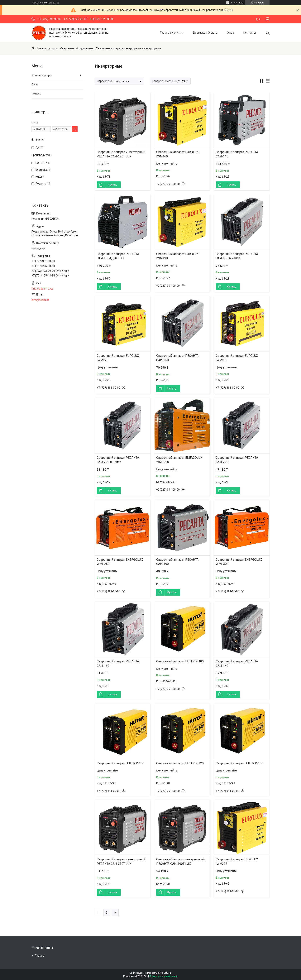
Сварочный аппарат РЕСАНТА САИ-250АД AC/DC (118, 256)
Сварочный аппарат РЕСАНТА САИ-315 (237, 154)
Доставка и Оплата (205, 33)
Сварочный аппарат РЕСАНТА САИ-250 (177, 358)
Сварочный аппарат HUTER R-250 (239, 763)
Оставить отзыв (258, 19)
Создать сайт (40, 3)
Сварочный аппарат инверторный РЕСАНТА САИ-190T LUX (180, 861)
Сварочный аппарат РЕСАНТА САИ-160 (118, 663)
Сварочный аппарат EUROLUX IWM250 (237, 358)
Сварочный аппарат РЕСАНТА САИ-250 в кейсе (237, 256)
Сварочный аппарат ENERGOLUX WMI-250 (120, 562)
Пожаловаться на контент (164, 976)
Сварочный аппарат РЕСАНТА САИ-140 (237, 663)
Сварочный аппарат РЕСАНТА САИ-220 (237, 460)
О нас (230, 33)
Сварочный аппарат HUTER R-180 (180, 661)
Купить (112, 185)
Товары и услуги (170, 33)
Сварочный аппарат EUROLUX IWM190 (177, 256)
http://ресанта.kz (42, 289)
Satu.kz (167, 973)
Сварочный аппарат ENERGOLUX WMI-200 (179, 460)
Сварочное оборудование (77, 48)
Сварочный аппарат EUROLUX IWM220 (118, 358)
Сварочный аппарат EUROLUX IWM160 (177, 154)
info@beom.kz (40, 300)
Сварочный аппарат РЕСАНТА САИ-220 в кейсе (118, 460)
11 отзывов (237, 3)
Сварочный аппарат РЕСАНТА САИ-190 (177, 562)
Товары (40, 956)
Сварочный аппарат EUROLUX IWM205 (237, 861)
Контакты (250, 33)
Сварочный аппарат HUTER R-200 (120, 763)
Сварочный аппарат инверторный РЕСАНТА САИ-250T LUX (121, 861)
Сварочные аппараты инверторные (118, 48)
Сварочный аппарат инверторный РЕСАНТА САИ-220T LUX (121, 154)
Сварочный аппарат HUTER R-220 (180, 763)
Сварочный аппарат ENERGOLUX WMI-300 (239, 562)
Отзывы (36, 94)
